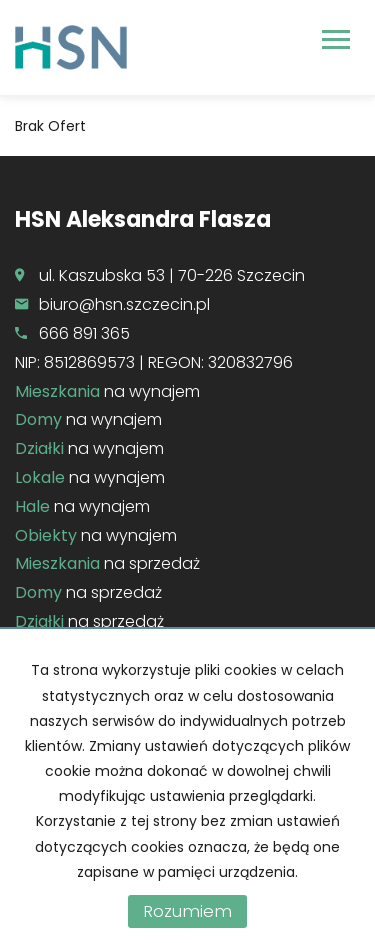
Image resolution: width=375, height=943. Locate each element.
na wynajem (107, 391)
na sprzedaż (107, 563)
